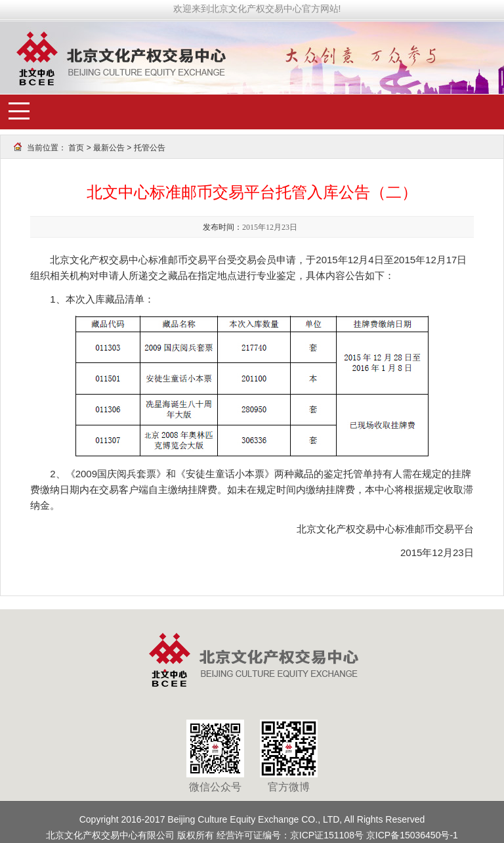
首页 (76, 148)
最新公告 (109, 148)
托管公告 (150, 148)
